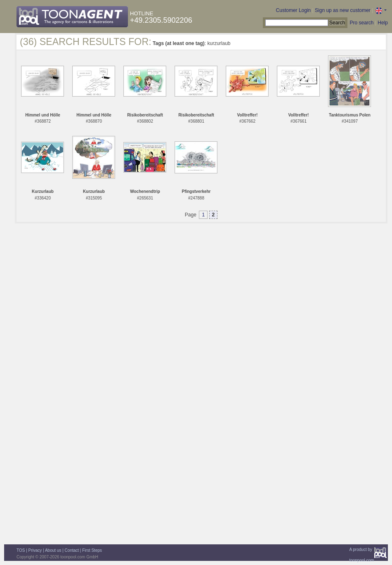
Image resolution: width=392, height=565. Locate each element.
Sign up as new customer (343, 10)
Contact (72, 550)
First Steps (92, 550)
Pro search (361, 23)
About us (53, 550)
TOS (21, 550)
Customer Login (294, 10)
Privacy (35, 550)
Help (383, 23)
